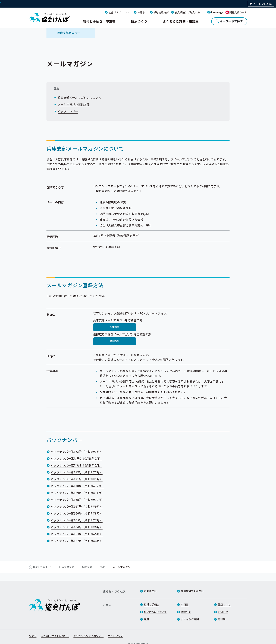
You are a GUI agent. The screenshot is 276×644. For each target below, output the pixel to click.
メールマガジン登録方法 (74, 104)
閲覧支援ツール (238, 12)
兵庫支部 (87, 567)
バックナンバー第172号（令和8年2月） (77, 472)
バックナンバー (68, 111)
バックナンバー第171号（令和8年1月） (77, 479)
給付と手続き (152, 604)
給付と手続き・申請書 (99, 21)
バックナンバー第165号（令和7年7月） (77, 520)
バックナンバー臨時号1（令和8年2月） (76, 465)
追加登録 (115, 341)
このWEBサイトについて (55, 636)
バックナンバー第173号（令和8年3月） (77, 452)
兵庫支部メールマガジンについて (79, 97)
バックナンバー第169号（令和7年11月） (77, 493)
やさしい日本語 (263, 4)
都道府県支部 (161, 12)
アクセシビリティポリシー (88, 636)
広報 (102, 567)
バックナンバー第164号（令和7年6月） (77, 527)
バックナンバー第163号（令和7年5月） (77, 534)
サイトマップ (115, 636)
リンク (33, 636)
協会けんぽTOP (42, 567)
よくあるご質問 (190, 619)
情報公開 (186, 612)
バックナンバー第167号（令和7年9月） (77, 506)
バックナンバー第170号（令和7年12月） (77, 486)
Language (217, 12)
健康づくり (139, 21)
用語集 (222, 619)
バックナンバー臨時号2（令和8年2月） (76, 458)
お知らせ (142, 12)
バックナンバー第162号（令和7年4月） (77, 541)
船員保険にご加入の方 (187, 12)
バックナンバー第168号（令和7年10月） (77, 500)
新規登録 (115, 327)
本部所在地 (150, 591)
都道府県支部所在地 (192, 591)
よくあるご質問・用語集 (181, 21)
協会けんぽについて (120, 12)
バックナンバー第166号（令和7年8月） (77, 513)
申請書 (185, 604)
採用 (147, 619)
